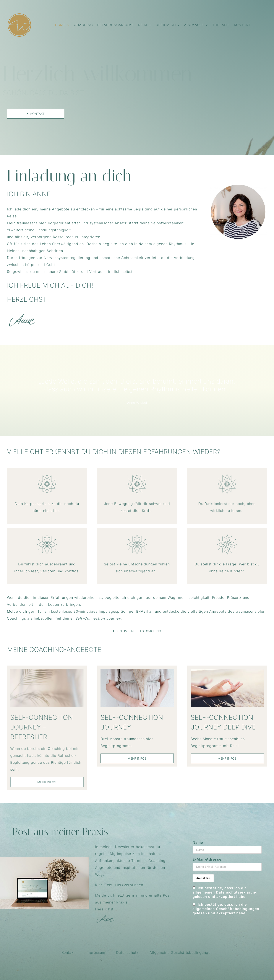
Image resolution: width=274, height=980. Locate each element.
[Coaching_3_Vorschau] (137, 671)
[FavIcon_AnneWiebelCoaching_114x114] (19, 14)
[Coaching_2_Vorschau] (44, 671)
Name (198, 842)
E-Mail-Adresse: (208, 859)
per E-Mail (138, 611)
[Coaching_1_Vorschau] (225, 671)
